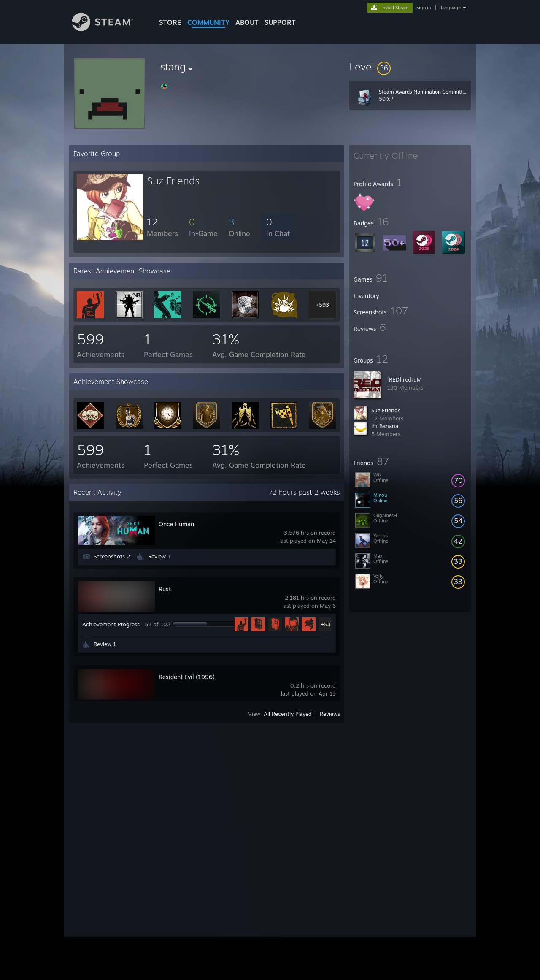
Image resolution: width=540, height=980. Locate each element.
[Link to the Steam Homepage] (109, 29)
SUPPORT (280, 22)
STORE (170, 22)
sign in (424, 8)
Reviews (330, 714)
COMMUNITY (208, 22)
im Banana (385, 426)
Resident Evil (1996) (187, 677)
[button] (410, 67)
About (247, 22)
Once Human (176, 524)
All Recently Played (288, 714)
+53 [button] (326, 624)
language (451, 8)
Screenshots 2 (112, 556)
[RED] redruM (405, 379)
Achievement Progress (111, 624)
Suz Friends (386, 410)
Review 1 (159, 556)
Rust (165, 589)
